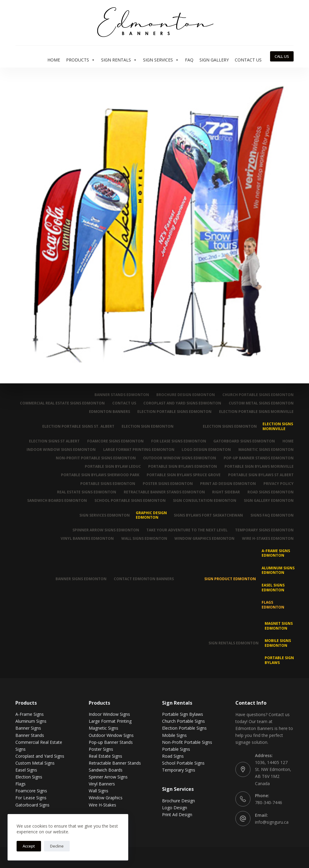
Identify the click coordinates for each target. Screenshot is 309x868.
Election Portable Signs (184, 728)
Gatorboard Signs (32, 805)
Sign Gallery (214, 60)
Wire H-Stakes (102, 805)
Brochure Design (178, 801)
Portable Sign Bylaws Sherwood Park (100, 475)
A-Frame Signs (30, 714)
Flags (21, 784)
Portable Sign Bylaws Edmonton (183, 467)
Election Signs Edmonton (230, 426)
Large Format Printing (110, 721)
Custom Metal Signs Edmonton (261, 403)
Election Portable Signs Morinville (256, 412)
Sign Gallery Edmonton (269, 501)
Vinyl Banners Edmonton (87, 539)
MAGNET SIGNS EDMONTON (279, 626)
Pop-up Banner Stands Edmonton (259, 458)
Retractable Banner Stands (115, 763)
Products (81, 60)
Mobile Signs (174, 735)
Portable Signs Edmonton (107, 483)
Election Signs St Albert (54, 441)
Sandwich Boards (106, 770)
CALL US (282, 56)
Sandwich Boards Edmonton (57, 501)
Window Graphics (106, 798)
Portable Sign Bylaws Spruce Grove (184, 475)
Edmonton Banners (109, 412)
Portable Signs (176, 749)
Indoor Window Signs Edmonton (61, 450)
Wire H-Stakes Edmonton (268, 539)
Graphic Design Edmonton (151, 515)
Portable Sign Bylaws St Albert (261, 475)
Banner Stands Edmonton (121, 395)
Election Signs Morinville (278, 426)
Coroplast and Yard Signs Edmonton (182, 403)
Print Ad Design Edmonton (228, 483)
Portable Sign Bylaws (279, 660)
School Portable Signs (183, 763)
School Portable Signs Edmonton (130, 501)
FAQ (189, 60)
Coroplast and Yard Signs (40, 756)
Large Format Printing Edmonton (139, 450)
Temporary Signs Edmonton (264, 530)
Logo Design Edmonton (206, 450)
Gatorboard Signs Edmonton (244, 441)
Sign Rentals (119, 60)
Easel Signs (26, 770)
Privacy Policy (279, 483)
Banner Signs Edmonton (81, 579)
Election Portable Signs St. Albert (78, 426)
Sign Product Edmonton (230, 579)
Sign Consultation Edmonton (205, 501)
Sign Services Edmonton (105, 515)
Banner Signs (28, 728)
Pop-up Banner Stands (111, 742)
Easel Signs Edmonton (273, 588)
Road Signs (173, 756)
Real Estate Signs (105, 756)
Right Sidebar (226, 492)
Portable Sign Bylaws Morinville (259, 467)
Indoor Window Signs (109, 714)
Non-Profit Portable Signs (187, 742)
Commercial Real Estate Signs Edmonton (62, 403)
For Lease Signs (31, 798)
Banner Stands (30, 735)
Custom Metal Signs (35, 763)
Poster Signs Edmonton (167, 483)
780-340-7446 (269, 802)
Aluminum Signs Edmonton (278, 570)
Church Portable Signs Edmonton (258, 395)
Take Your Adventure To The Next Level (187, 530)
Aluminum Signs (31, 721)
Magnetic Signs (104, 728)
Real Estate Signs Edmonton (86, 492)
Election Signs (29, 777)
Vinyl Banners (102, 784)
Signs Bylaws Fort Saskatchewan (208, 515)
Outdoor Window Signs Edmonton (180, 458)
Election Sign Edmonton (148, 426)
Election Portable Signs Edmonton (174, 412)
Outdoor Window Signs (111, 735)
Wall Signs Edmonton (144, 539)
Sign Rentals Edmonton (234, 643)
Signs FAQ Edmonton (272, 515)
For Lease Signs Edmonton (178, 441)
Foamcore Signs (31, 791)
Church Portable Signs (183, 721)
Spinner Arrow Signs (108, 777)
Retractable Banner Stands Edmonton (164, 492)
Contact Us (248, 60)
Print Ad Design (177, 815)
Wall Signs (99, 791)
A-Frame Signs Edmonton (276, 553)
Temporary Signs (179, 770)
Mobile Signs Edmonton (278, 643)
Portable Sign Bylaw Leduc (113, 467)
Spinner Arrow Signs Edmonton (105, 530)
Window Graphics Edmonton (204, 539)
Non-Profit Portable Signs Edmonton (96, 458)
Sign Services (161, 60)
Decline (57, 846)
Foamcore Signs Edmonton (115, 441)
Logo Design (175, 808)
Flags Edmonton (273, 605)
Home (54, 60)
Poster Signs (101, 749)
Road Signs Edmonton (271, 492)
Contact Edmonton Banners (144, 579)
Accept (29, 846)
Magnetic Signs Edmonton (266, 450)
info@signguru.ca (272, 822)
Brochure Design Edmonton (186, 395)
